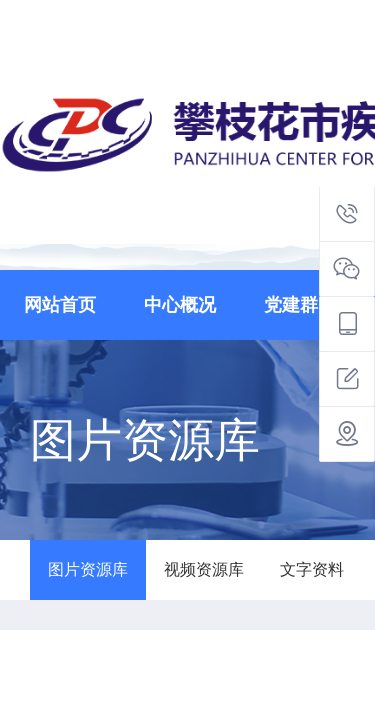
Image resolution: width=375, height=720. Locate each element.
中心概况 (180, 305)
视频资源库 (204, 569)
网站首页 (60, 305)
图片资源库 (88, 569)
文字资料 (312, 569)
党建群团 (300, 305)
